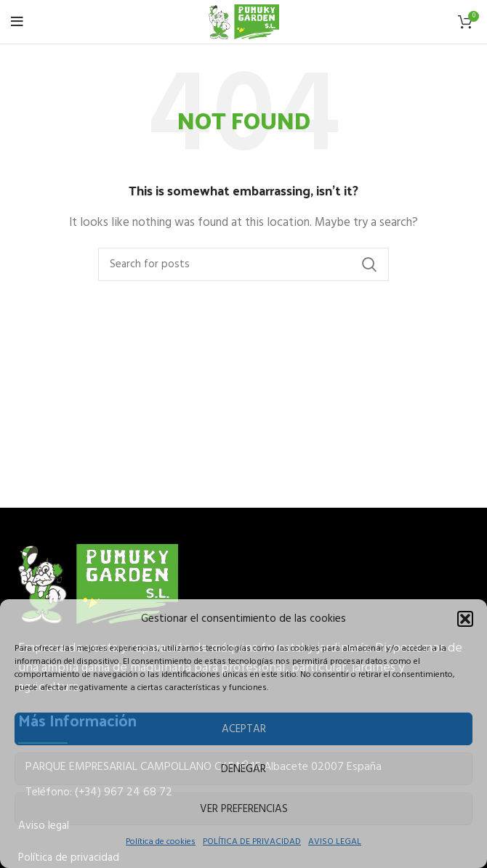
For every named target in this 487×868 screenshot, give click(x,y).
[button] (465, 619)
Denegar (243, 769)
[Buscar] (243, 264)
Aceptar (244, 729)
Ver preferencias (244, 809)
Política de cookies (161, 842)
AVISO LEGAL (335, 842)
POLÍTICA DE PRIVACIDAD (252, 842)
